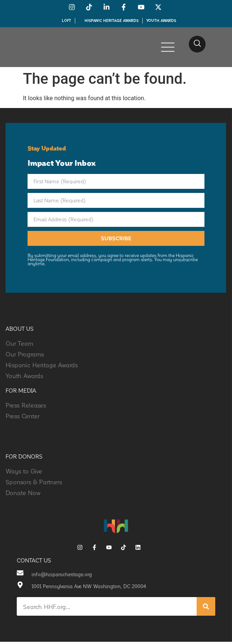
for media (21, 393)
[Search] (206, 609)
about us (20, 331)
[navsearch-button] (197, 44)
